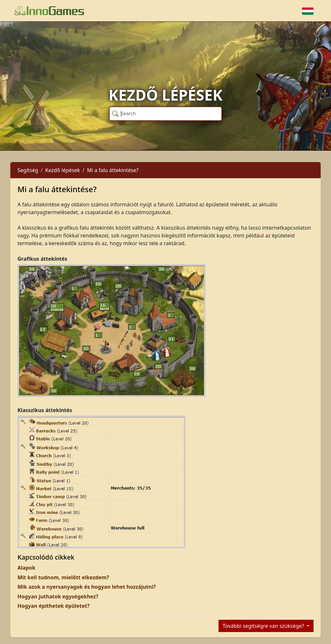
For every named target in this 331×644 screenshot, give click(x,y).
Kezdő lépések (63, 170)
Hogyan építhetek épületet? (53, 606)
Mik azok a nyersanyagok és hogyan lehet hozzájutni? (87, 587)
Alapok (26, 568)
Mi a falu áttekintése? (113, 170)
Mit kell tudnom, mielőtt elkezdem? (63, 577)
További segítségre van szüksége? (264, 626)
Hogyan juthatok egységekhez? (58, 596)
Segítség (28, 170)
